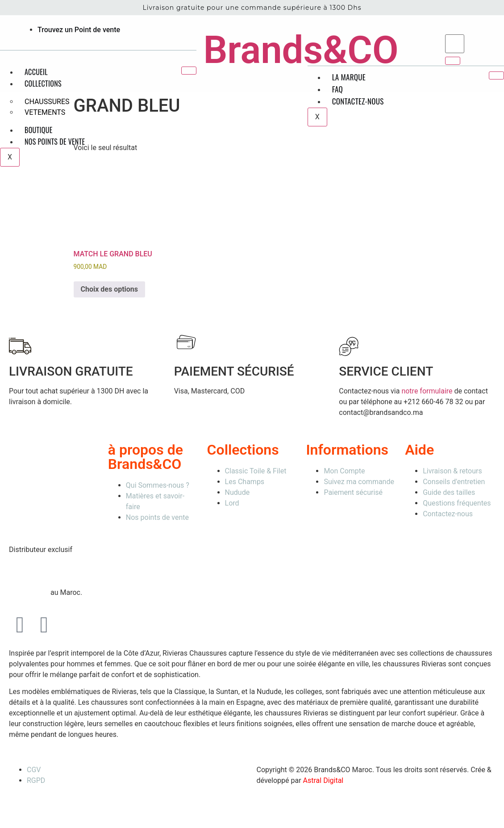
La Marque (349, 77)
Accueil (36, 72)
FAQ (337, 89)
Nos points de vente (55, 142)
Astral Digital (323, 780)
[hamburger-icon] (189, 71)
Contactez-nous (358, 101)
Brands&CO (301, 50)
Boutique (39, 130)
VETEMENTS (45, 112)
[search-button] (453, 61)
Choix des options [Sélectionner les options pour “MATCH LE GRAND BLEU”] (110, 289)
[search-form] (455, 44)
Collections (43, 84)
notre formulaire (427, 391)
